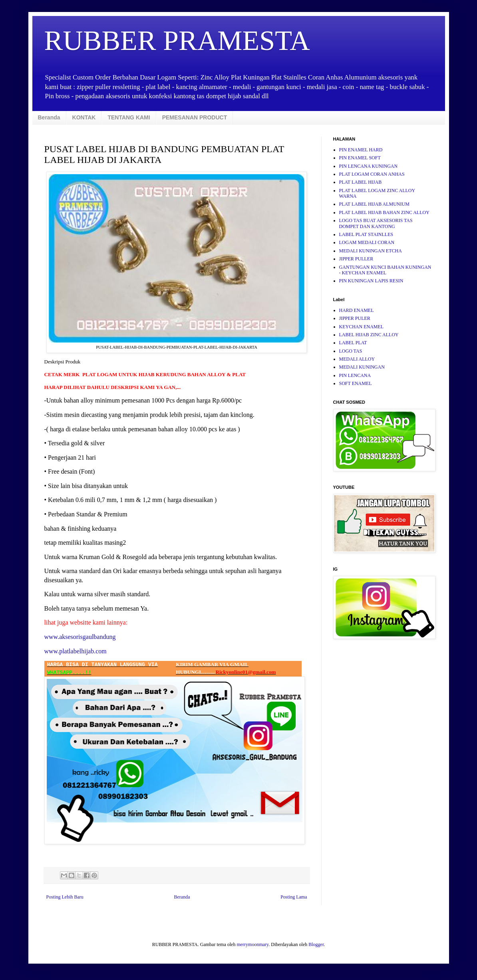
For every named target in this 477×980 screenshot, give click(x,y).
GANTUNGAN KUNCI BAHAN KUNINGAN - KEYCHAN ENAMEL (385, 270)
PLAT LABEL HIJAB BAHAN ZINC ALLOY (384, 212)
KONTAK (84, 117)
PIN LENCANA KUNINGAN (369, 166)
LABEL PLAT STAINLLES (366, 234)
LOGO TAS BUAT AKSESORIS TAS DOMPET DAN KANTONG (376, 223)
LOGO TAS (351, 351)
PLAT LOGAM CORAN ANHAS (372, 174)
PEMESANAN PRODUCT (195, 117)
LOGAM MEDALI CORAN (367, 242)
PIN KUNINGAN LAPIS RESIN (371, 281)
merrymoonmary (252, 944)
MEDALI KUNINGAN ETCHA (371, 251)
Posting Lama (294, 897)
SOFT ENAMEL (356, 383)
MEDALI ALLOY (357, 359)
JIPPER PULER (355, 318)
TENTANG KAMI (129, 117)
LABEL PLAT (353, 343)
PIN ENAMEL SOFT (360, 158)
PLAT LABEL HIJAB (361, 182)
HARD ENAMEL (357, 310)
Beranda (49, 117)
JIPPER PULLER (356, 259)
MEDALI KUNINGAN (362, 367)
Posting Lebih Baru (65, 897)
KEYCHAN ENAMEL (362, 327)
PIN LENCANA (355, 375)
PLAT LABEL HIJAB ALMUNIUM (374, 204)
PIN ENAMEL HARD (361, 150)
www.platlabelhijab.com (76, 651)
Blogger (316, 944)
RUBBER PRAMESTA (177, 41)
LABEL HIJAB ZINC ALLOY (369, 335)
